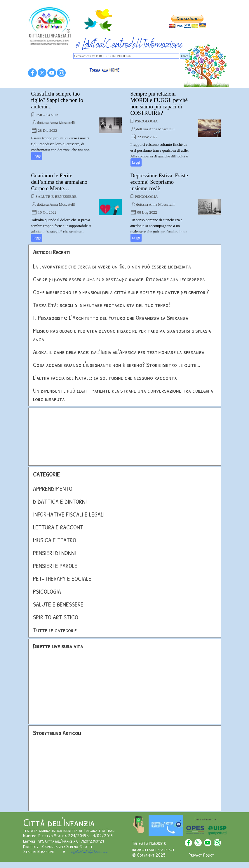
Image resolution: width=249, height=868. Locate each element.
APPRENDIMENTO (53, 489)
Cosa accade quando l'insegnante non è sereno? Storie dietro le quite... (116, 365)
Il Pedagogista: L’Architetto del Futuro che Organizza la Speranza (111, 318)
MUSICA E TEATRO (55, 540)
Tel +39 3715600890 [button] (149, 843)
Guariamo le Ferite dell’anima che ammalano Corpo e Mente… (59, 182)
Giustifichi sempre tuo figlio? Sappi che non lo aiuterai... (57, 100)
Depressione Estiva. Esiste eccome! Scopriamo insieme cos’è (159, 182)
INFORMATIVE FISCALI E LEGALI (69, 514)
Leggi (37, 156)
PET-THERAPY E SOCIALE (62, 579)
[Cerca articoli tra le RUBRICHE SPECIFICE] (126, 56)
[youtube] (52, 73)
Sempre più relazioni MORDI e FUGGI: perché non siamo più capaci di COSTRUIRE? (159, 103)
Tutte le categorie (55, 630)
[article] (76, 125)
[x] (42, 73)
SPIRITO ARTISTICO (56, 617)
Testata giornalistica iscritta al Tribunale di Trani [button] (69, 830)
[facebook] (32, 73)
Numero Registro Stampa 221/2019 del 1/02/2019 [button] (68, 836)
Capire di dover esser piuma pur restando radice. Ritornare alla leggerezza (119, 279)
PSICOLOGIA (47, 115)
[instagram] (61, 73)
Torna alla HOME (105, 70)
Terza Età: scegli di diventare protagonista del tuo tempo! (101, 305)
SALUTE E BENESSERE (56, 196)
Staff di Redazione (39, 851)
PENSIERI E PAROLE (55, 566)
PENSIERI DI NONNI (54, 553)
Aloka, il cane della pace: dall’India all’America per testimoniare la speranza (119, 352)
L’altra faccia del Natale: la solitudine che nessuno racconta (105, 378)
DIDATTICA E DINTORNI (60, 501)
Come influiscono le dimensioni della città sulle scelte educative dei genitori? (121, 292)
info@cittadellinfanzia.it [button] (153, 849)
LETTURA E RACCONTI (59, 527)
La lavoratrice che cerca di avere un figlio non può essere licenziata (112, 266)
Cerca (185, 56)
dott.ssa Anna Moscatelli (56, 123)
